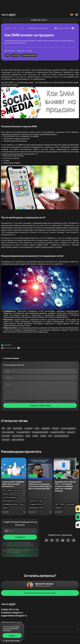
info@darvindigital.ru (12, 601)
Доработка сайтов (58, 421)
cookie (17, 627)
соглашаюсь (11, 531)
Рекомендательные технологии (10, 629)
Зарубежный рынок (61, 424)
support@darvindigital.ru (14, 604)
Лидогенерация (18, 428)
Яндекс (35, 424)
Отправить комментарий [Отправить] (40, 394)
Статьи (22, 17)
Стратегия (15, 44)
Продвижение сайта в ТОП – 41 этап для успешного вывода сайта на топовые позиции (65, 475)
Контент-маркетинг (68, 417)
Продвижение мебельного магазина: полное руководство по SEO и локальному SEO (40, 473)
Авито (28, 424)
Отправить (20, 525)
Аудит (37, 417)
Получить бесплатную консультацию (40, 581)
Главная (8, 17)
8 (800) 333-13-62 (38, 8)
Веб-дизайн (18, 417)
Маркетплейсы (18, 424)
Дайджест (71, 421)
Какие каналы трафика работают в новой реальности (13, 472)
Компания (6, 428)
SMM (7, 44)
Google (43, 424)
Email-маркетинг (8, 421)
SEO (3, 417)
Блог (15, 17)
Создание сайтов (23, 421)
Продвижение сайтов (29, 44)
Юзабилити (46, 417)
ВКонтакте (6, 424)
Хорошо (12, 636)
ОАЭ (50, 424)
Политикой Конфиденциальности (26, 390)
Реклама (55, 417)
